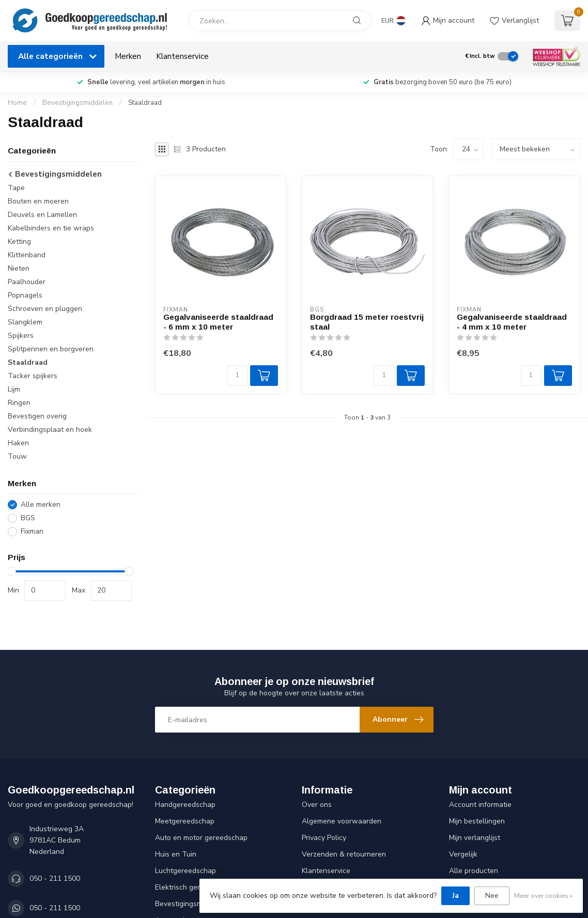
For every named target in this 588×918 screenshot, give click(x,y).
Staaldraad (145, 103)
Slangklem (25, 322)
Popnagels (25, 295)
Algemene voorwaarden (342, 821)
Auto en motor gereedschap (201, 838)
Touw (17, 456)
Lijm (14, 389)
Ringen (19, 403)
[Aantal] (237, 376)
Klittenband (27, 255)
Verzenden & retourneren (344, 854)
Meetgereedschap (185, 821)
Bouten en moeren (38, 201)
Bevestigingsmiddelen (78, 103)
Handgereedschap (185, 805)
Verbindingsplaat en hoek (50, 430)
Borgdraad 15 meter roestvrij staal (367, 322)
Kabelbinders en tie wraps (51, 228)
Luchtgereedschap (185, 871)
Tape (16, 188)
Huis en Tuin (176, 854)
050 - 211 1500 (55, 878)
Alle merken (41, 504)
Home (17, 103)
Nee (492, 896)
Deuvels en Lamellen (42, 215)
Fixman (32, 531)
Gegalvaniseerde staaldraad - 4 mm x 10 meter (512, 322)
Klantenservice (182, 56)
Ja (455, 896)
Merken (128, 56)
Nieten (19, 268)
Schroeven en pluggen (45, 309)
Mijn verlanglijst (475, 838)
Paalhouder (27, 282)
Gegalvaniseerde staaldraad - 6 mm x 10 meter (218, 322)
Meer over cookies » (543, 896)
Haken (18, 443)
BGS (28, 518)
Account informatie (480, 805)
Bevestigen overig (37, 416)
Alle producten (474, 871)
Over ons (317, 805)
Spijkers (21, 336)
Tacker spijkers (33, 376)
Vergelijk (463, 854)
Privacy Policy (324, 838)
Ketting (19, 242)
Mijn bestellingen (477, 821)
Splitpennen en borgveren (51, 349)
